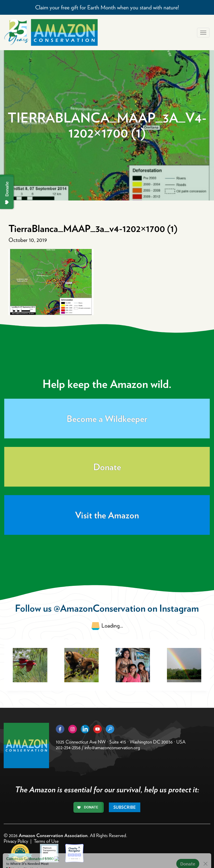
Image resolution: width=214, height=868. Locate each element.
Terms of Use (46, 841)
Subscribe (125, 807)
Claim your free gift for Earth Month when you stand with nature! (107, 7)
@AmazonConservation (99, 608)
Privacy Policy (16, 841)
